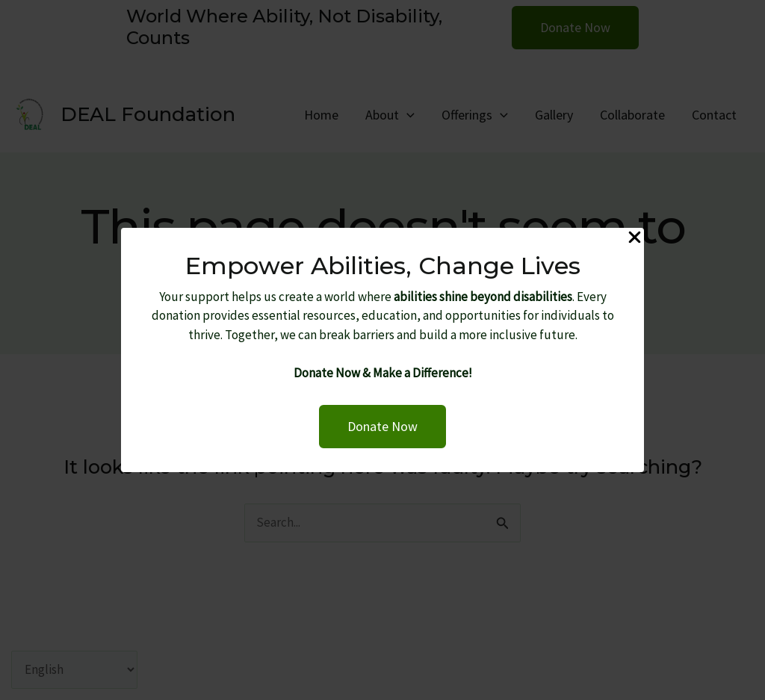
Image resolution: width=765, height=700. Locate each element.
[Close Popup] (635, 238)
